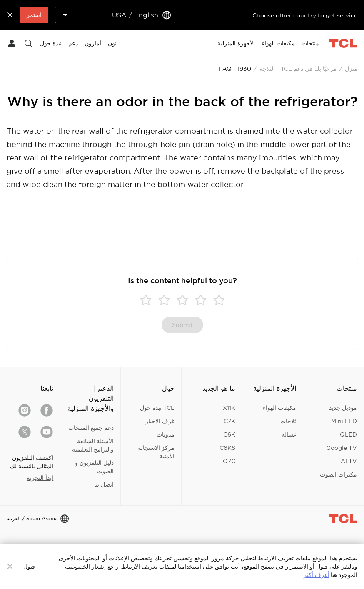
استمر (34, 15)
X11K (229, 408)
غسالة (289, 434)
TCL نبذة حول (157, 408)
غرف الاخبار (160, 421)
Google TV (342, 448)
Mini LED (344, 421)
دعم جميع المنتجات (91, 428)
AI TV (349, 461)
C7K (229, 421)
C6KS (227, 448)
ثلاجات (288, 421)
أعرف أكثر (317, 575)
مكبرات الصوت (338, 474)
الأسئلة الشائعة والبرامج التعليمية (93, 445)
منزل (351, 69)
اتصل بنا (104, 484)
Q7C (229, 461)
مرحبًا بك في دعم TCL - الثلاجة (298, 69)
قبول (29, 567)
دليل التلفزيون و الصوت (94, 467)
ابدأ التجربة (40, 478)
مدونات (166, 434)
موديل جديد (343, 408)
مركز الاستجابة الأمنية (156, 452)
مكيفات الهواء (279, 408)
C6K (229, 434)
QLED (348, 434)
